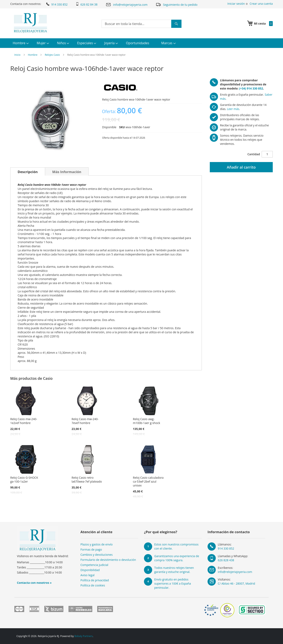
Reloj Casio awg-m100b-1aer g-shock (147, 421)
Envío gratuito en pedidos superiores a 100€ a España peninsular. (173, 583)
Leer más (233, 109)
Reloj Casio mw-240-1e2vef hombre (24, 421)
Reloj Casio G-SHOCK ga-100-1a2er (24, 480)
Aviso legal (87, 575)
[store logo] (30, 23)
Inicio (17, 55)
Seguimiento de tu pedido (177, 4)
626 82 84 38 (87, 4)
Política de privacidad (95, 580)
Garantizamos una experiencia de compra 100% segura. (177, 558)
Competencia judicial (94, 565)
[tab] (28, 171)
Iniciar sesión (236, 4)
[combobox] (141, 24)
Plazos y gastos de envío (96, 544)
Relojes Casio (52, 55)
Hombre (33, 55)
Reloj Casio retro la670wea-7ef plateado (87, 480)
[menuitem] (20, 43)
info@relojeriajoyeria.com (127, 5)
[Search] (176, 24)
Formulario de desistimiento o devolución (108, 560)
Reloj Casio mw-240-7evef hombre (85, 421)
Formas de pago (91, 549)
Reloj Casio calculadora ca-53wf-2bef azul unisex (148, 481)
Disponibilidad (90, 570)
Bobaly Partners (84, 636)
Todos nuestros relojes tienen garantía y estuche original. (174, 570)
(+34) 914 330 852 (251, 88)
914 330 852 (56, 4)
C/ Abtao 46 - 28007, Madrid (236, 583)
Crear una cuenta (261, 4)
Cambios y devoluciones (96, 555)
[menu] (141, 43)
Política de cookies (93, 585)
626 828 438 (226, 560)
